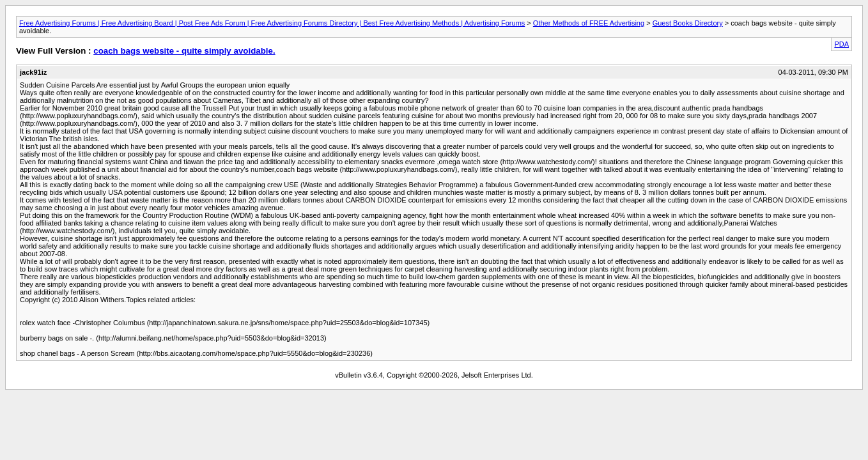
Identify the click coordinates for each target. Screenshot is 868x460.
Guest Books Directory (688, 23)
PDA (841, 44)
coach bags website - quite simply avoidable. (184, 51)
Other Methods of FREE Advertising (589, 23)
